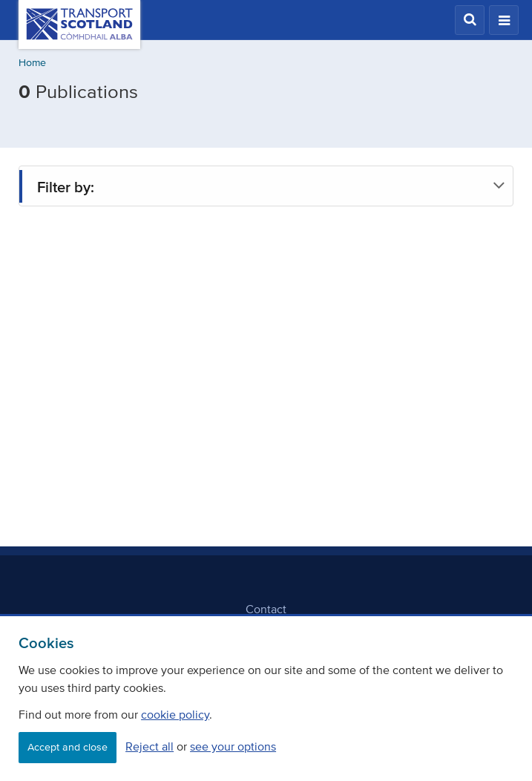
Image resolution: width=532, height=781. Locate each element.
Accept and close (68, 747)
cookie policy (175, 714)
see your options (233, 746)
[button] (470, 20)
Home (32, 63)
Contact (266, 609)
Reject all (150, 746)
